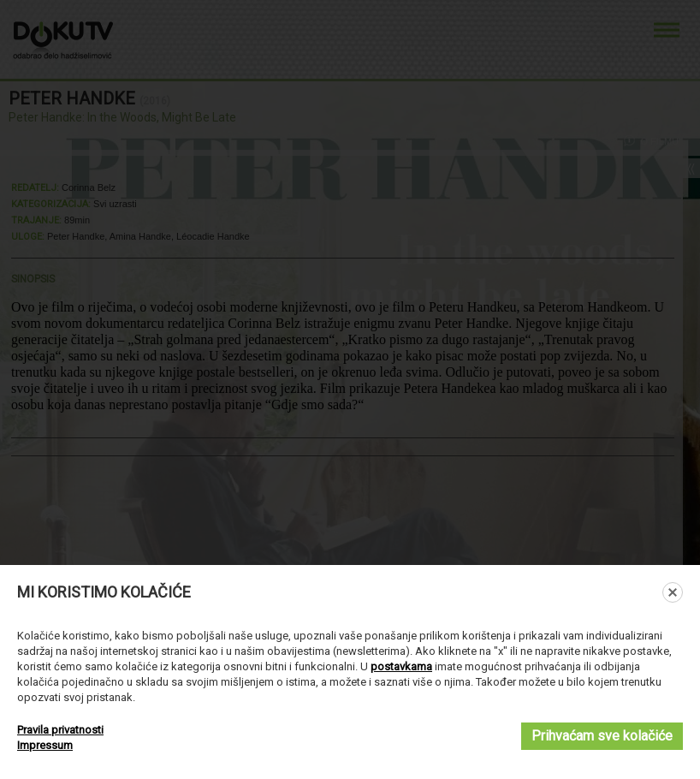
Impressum (45, 745)
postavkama (401, 666)
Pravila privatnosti (60, 730)
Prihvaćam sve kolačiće (602, 736)
